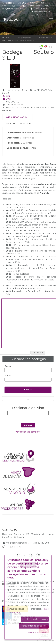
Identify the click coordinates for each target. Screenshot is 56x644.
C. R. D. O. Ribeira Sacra (15, 20)
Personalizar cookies (37, 633)
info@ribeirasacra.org (16, 543)
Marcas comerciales (19, 123)
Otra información (17, 117)
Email (7, 99)
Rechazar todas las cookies (34, 626)
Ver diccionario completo (28, 432)
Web (6, 96)
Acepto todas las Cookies (35, 619)
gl (37, 15)
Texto (8, 366)
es (33, 15)
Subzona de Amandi (10, 40)
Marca (8, 376)
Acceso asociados (41, 12)
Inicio (7, 38)
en (42, 15)
